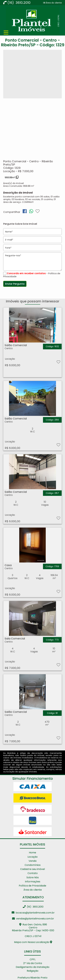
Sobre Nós (33, 877)
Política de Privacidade (32, 886)
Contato (33, 873)
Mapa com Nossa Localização (33, 942)
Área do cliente (54, 3)
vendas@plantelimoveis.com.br (33, 919)
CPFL (33, 959)
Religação (33, 971)
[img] (25, 211)
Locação (33, 857)
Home (32, 853)
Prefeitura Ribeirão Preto (32, 978)
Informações (33, 882)
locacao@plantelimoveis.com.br (33, 913)
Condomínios (33, 865)
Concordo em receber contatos (26, 273)
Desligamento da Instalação (33, 967)
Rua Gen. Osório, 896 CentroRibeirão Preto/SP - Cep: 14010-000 (33, 927)
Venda (32, 861)
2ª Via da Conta (33, 963)
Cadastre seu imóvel (32, 869)
